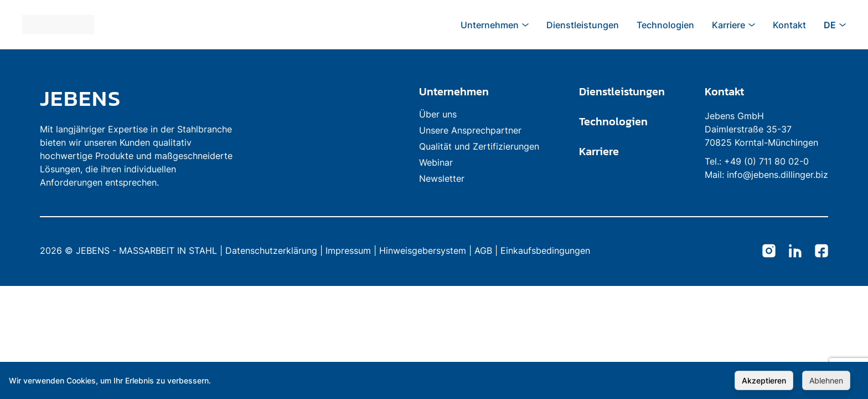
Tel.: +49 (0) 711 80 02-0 (757, 161)
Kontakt (724, 91)
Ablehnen (826, 380)
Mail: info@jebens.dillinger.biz (766, 175)
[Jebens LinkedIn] (795, 252)
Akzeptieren (764, 380)
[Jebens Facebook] (821, 252)
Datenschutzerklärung (271, 250)
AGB (483, 250)
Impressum (348, 250)
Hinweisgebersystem (423, 250)
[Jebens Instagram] (769, 252)
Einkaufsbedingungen (545, 250)
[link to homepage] (139, 98)
